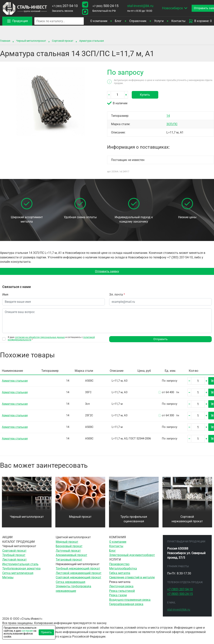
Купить (145, 95)
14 (168, 116)
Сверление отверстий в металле (132, 578)
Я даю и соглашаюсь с (51, 339)
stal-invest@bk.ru (140, 6)
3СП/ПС (172, 124)
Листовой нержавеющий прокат (79, 574)
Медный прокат (80, 517)
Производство (119, 565)
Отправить (160, 340)
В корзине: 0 (200, 21)
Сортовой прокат (63, 41)
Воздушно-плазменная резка (130, 600)
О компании (99, 21)
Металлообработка (123, 569)
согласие (27, 631)
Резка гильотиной (122, 592)
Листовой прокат (15, 560)
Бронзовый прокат (69, 547)
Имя (5, 295)
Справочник (138, 21)
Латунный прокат (68, 551)
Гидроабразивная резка (126, 605)
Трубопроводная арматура (21, 569)
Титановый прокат (69, 560)
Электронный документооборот (132, 556)
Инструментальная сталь (20, 565)
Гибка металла (120, 574)
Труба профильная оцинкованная (134, 520)
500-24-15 (105, 6)
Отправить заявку (107, 271)
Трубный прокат (14, 556)
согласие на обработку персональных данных (40, 338)
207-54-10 (65, 6)
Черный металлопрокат (31, 41)
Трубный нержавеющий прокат (78, 569)
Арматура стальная (92, 41)
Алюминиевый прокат (71, 556)
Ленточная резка (121, 587)
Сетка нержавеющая (71, 583)
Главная (5, 41)
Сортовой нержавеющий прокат (187, 520)
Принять (46, 632)
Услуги (159, 21)
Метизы (8, 578)
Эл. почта (117, 295)
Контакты (178, 21)
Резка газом (118, 596)
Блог (118, 21)
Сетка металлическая (18, 574)
